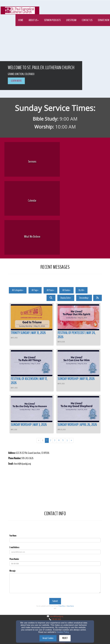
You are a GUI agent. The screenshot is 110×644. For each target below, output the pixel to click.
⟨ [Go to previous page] (43, 440)
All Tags (35, 290)
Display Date (66, 298)
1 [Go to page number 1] (47, 440)
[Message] (55, 583)
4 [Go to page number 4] (59, 440)
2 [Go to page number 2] (51, 440)
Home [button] (21, 20)
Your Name (13, 536)
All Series (66, 290)
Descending (84, 298)
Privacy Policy (62, 606)
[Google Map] (55, 488)
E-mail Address (14, 547)
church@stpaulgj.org (57, 616)
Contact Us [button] (87, 20)
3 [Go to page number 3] (55, 440)
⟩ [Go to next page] (67, 440)
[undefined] (32, 162)
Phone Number (14, 559)
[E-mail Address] (55, 552)
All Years (50, 290)
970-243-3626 (57, 619)
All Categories (18, 290)
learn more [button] (16, 81)
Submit (55, 601)
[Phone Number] (55, 564)
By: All (82, 290)
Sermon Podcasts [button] (52, 20)
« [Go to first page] (39, 440)
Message (12, 571)
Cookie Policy (63, 632)
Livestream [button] (71, 20)
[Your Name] (55, 540)
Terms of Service (70, 606)
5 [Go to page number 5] (63, 440)
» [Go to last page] (71, 440)
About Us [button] (34, 20)
